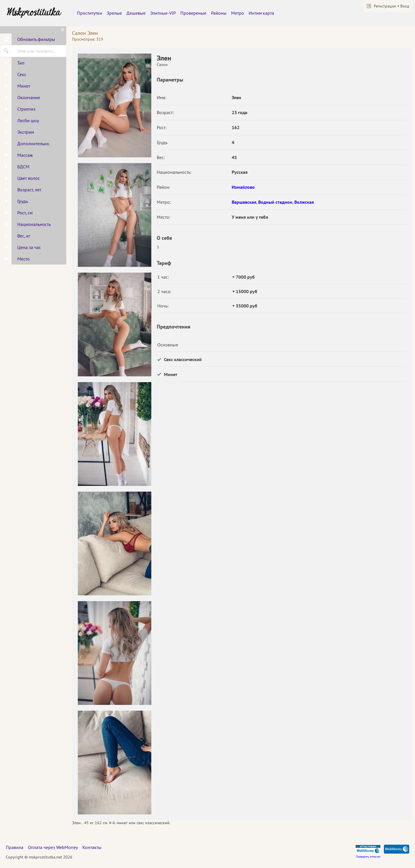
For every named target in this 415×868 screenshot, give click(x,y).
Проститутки (89, 13)
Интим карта (261, 13)
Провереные (193, 13)
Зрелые (114, 13)
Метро (238, 13)
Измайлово (243, 187)
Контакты (92, 847)
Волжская (304, 202)
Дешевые (136, 13)
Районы (219, 13)
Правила (15, 847)
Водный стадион (275, 202)
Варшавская (244, 202)
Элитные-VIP (163, 13)
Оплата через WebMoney (53, 847)
